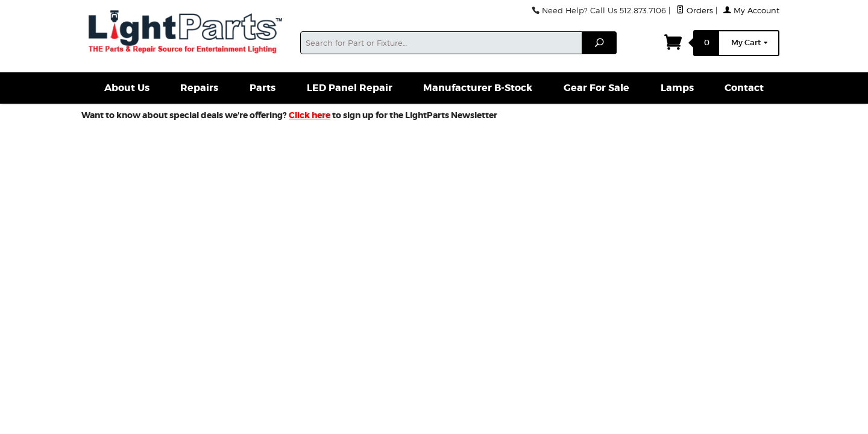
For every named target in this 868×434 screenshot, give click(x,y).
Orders (695, 11)
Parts (263, 88)
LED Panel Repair (350, 88)
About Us (127, 88)
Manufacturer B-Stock (478, 88)
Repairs (199, 88)
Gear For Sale (596, 88)
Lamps (677, 88)
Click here (310, 115)
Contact (744, 88)
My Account (751, 11)
